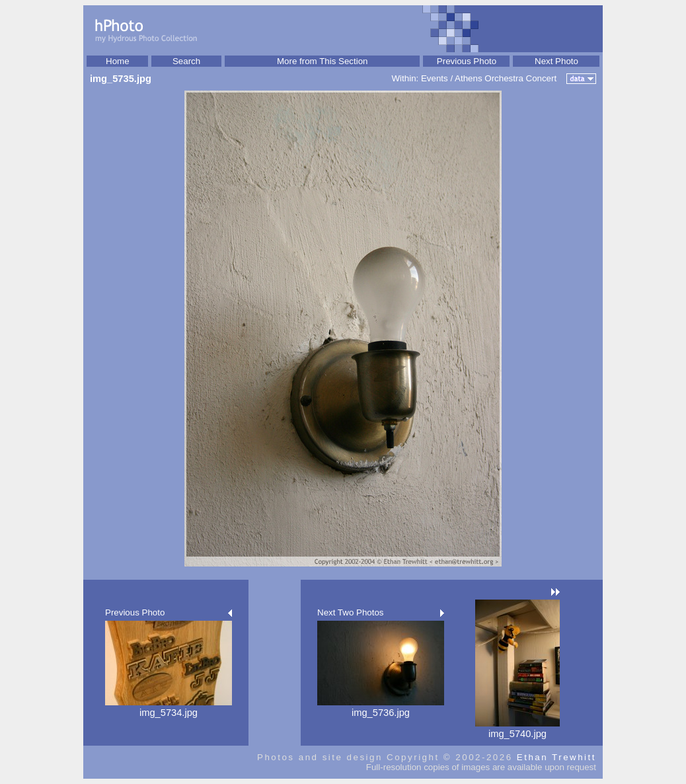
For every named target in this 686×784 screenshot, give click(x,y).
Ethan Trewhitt (556, 757)
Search (186, 61)
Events (435, 78)
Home (118, 61)
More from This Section (323, 61)
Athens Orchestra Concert (506, 78)
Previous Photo (467, 61)
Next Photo (556, 61)
